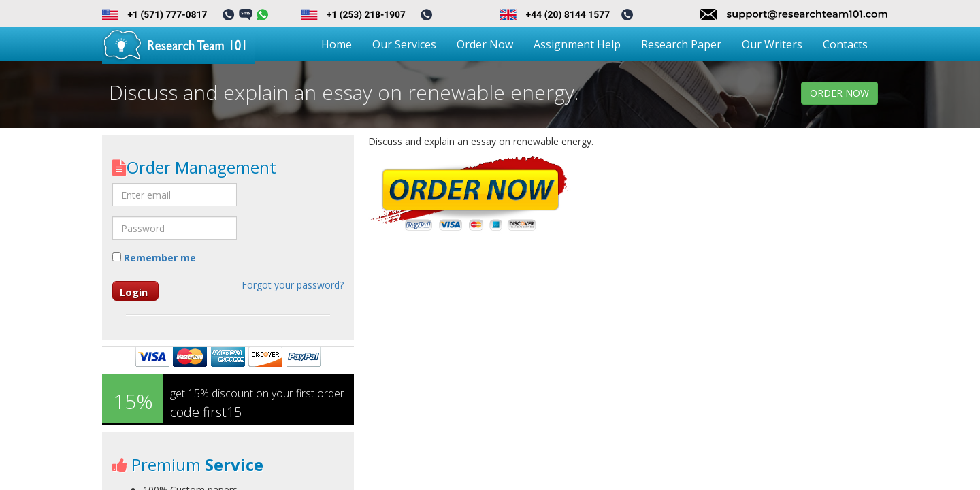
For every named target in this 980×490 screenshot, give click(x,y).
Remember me (154, 258)
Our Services (404, 44)
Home (337, 44)
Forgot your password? (293, 285)
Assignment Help (577, 44)
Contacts (845, 44)
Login (134, 292)
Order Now (485, 44)
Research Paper (681, 44)
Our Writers (772, 44)
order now (839, 93)
